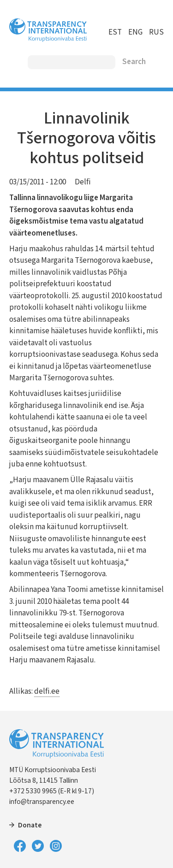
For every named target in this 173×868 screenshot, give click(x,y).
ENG (135, 32)
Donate (30, 825)
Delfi (83, 182)
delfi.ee (47, 691)
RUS (156, 32)
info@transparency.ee (42, 802)
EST (115, 32)
